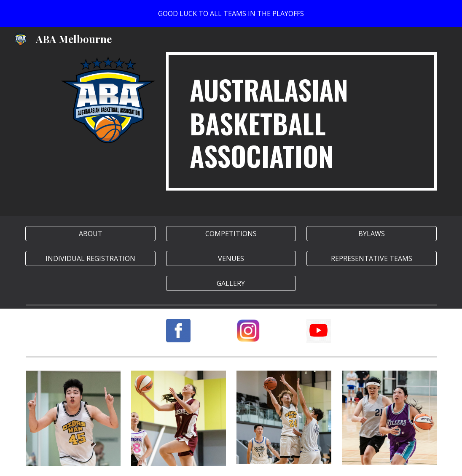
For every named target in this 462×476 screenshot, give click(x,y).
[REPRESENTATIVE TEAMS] (371, 258)
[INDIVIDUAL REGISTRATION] (90, 258)
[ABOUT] (90, 234)
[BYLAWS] (371, 234)
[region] (231, 13)
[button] (231, 283)
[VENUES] (231, 258)
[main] (301, 121)
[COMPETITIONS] (231, 234)
